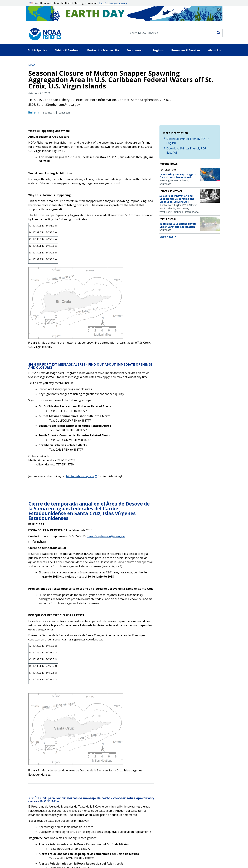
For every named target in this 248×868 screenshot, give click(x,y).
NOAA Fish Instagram (80, 476)
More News (166, 237)
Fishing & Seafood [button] (67, 50)
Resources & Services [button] (186, 50)
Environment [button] (136, 50)
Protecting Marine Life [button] (103, 50)
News (32, 65)
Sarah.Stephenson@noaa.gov (106, 536)
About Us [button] (214, 50)
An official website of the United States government (77, 3)
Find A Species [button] (37, 50)
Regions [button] (158, 50)
